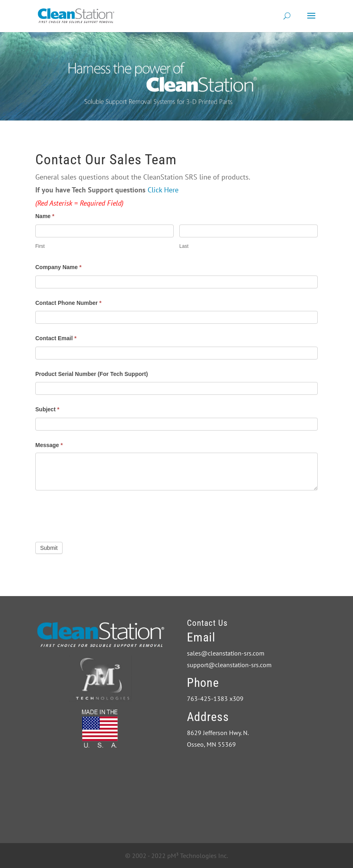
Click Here (163, 190)
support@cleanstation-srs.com (229, 665)
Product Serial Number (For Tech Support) (92, 374)
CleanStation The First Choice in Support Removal (247, 787)
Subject (47, 409)
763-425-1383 (207, 698)
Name (45, 216)
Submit (49, 548)
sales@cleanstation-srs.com (226, 653)
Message (49, 445)
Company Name (58, 267)
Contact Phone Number (68, 303)
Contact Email (56, 338)
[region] (176, 76)
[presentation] (96, 514)
